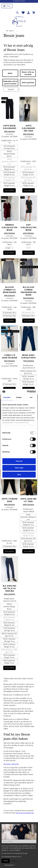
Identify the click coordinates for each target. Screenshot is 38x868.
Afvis (19, 475)
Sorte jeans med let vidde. (28, 500)
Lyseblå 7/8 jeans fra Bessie (10, 356)
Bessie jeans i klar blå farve (29, 356)
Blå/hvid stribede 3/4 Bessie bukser (9, 290)
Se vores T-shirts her (11, 764)
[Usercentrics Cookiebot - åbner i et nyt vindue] (27, 392)
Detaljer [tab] (19, 397)
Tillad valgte (19, 468)
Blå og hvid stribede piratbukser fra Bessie (29, 291)
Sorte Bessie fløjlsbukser (10, 127)
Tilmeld (6, 861)
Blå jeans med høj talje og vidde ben (10, 588)
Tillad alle (19, 461)
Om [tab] (31, 397)
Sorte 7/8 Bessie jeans (10, 500)
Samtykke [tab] (7, 397)
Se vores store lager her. (25, 813)
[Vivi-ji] (19, 21)
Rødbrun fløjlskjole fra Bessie (10, 227)
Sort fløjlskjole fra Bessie (28, 227)
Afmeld (14, 861)
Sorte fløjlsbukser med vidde (28, 128)
